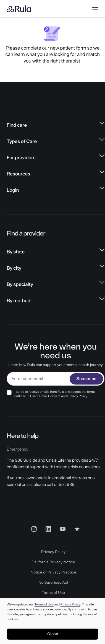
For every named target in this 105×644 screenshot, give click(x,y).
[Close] (53, 634)
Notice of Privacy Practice (53, 572)
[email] (38, 379)
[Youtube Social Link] (63, 529)
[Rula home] (19, 9)
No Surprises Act (53, 583)
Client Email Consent (45, 396)
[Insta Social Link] (34, 529)
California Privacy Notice (53, 562)
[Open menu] (95, 9)
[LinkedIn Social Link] (48, 529)
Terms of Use (53, 593)
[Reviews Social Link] (77, 529)
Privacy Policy (78, 396)
